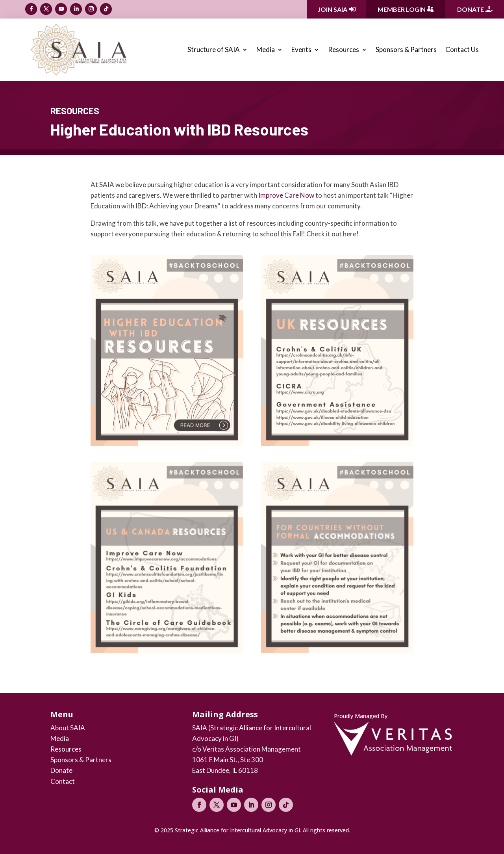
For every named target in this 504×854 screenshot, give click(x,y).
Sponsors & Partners (406, 49)
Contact (63, 781)
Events (301, 49)
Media (266, 49)
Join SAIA (333, 9)
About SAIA (68, 728)
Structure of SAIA (214, 49)
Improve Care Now (286, 195)
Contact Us (462, 49)
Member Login (402, 9)
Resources (344, 49)
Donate (471, 9)
